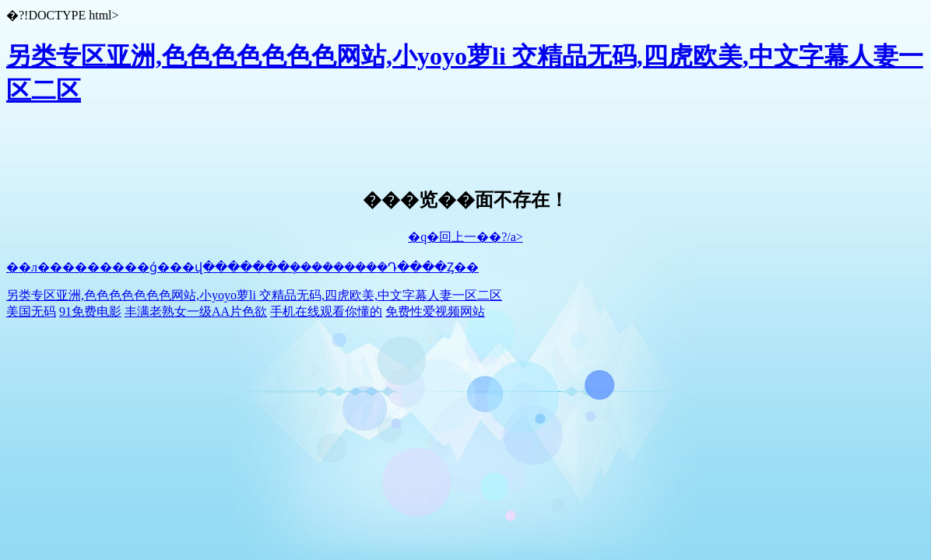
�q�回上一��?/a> (465, 237)
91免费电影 (90, 311)
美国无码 (31, 311)
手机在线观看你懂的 (326, 311)
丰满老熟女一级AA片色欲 (196, 311)
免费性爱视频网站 (435, 311)
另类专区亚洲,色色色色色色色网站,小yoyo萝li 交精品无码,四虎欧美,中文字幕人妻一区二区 (254, 295)
